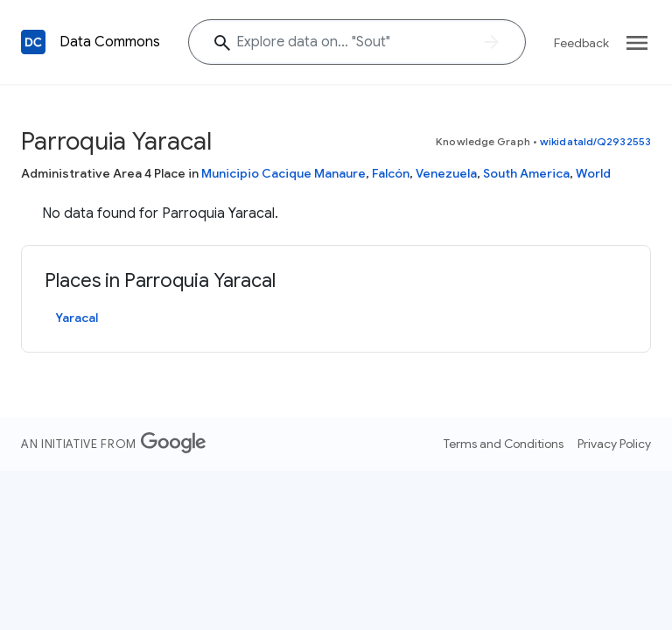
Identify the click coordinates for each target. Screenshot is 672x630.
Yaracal (77, 318)
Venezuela (446, 173)
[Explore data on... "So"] (357, 42)
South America (526, 173)
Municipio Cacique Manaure (283, 173)
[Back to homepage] (33, 42)
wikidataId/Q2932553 (595, 141)
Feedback (581, 43)
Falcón (391, 173)
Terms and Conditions (504, 444)
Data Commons (110, 42)
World (593, 173)
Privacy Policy (614, 444)
